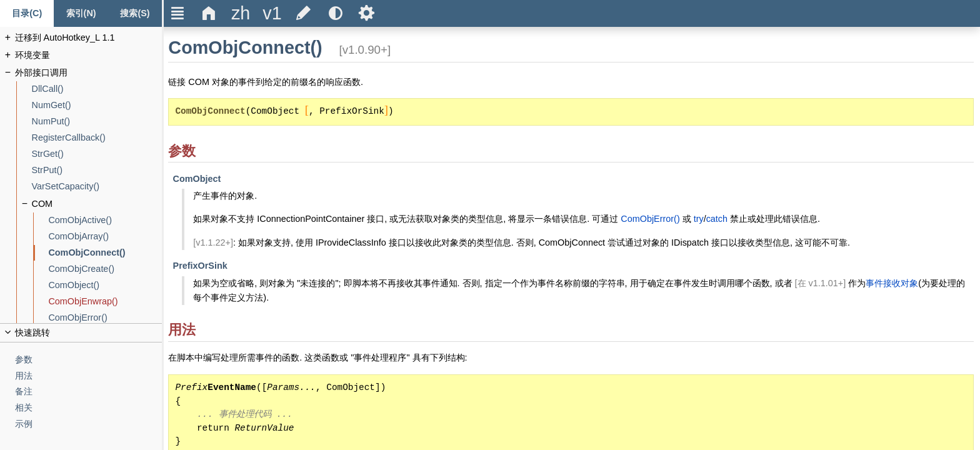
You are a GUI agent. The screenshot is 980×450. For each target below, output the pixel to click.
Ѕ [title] (367, 13)
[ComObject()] (105, 285)
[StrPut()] (97, 170)
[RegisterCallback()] (97, 138)
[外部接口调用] (89, 73)
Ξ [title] (178, 13)
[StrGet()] (97, 154)
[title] (241, 13)
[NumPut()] (97, 122)
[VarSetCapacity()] (97, 187)
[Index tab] (81, 13)
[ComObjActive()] (105, 220)
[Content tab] (27, 13)
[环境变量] (89, 55)
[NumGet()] (97, 105)
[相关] (89, 408)
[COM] (97, 204)
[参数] (89, 360)
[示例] (89, 424)
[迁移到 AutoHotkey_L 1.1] (89, 38)
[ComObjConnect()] (105, 253)
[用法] (89, 376)
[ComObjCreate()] (105, 269)
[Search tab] (135, 13)
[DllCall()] (97, 89)
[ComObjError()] (105, 318)
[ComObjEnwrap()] (105, 302)
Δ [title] (209, 13)
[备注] (89, 392)
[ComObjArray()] (105, 237)
